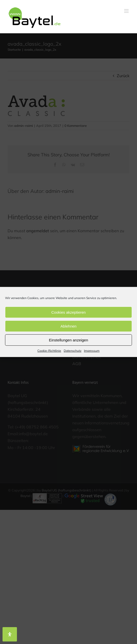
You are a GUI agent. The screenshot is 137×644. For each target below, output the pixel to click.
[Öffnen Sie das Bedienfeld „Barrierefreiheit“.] (10, 634)
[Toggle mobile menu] (127, 11)
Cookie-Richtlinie (49, 351)
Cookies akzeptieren (68, 312)
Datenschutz (73, 351)
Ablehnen (68, 326)
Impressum (92, 351)
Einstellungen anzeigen (68, 340)
